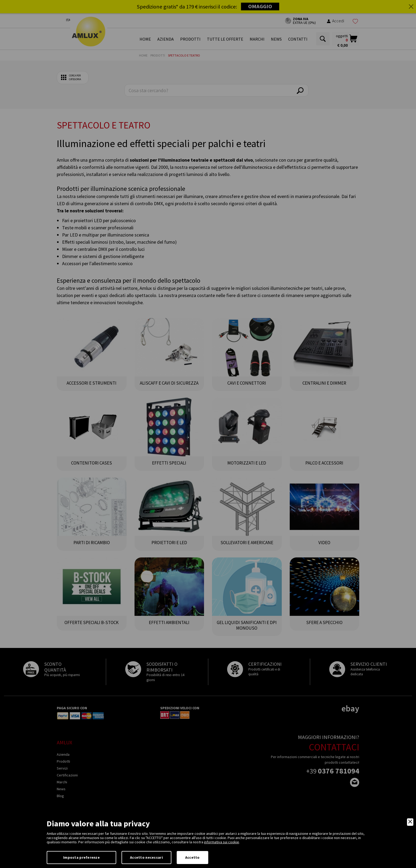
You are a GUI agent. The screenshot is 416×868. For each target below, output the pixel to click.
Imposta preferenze (81, 857)
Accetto (192, 857)
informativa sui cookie (222, 842)
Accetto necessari (146, 857)
